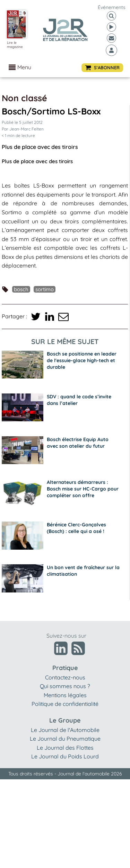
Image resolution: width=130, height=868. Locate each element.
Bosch (21, 289)
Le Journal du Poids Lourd (65, 756)
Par (23, 129)
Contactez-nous (65, 677)
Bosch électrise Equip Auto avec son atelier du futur (78, 443)
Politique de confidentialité (65, 704)
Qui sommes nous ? (65, 686)
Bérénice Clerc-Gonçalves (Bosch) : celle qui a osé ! (76, 528)
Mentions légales (65, 695)
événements (112, 7)
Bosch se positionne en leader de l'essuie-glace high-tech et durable (82, 360)
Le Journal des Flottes (65, 748)
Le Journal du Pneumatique (65, 739)
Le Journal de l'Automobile (65, 730)
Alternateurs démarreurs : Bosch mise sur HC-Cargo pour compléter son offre (83, 489)
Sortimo (45, 289)
